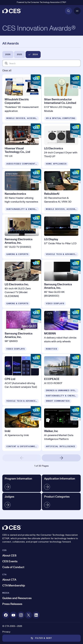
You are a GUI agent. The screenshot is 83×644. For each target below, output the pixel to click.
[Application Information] (61, 483)
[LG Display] (61, 236)
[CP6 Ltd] (22, 380)
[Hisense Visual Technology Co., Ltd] (22, 146)
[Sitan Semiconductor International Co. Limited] (61, 99)
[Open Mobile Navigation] (77, 11)
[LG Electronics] (61, 146)
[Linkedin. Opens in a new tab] (36, 615)
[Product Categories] (61, 501)
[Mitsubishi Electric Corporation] (22, 99)
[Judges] (22, 501)
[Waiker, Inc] (61, 429)
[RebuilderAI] (61, 191)
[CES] (12, 11)
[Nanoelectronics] (22, 191)
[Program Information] (22, 483)
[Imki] (22, 429)
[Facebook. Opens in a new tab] (6, 615)
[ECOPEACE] (61, 380)
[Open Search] (68, 11)
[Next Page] (61, 458)
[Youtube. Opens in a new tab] (13, 615)
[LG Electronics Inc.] (22, 284)
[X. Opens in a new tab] (29, 615)
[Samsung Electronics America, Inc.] (22, 236)
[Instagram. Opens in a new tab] (21, 615)
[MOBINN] (61, 331)
